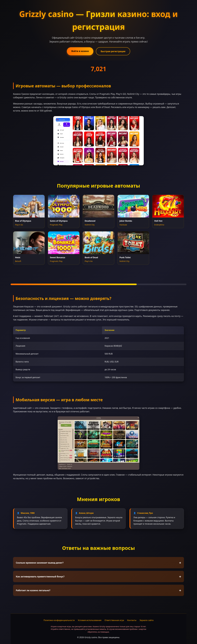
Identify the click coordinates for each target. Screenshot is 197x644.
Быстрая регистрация (113, 51)
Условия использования (90, 620)
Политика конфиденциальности (59, 620)
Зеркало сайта (147, 620)
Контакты (132, 620)
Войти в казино (80, 51)
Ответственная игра (114, 620)
